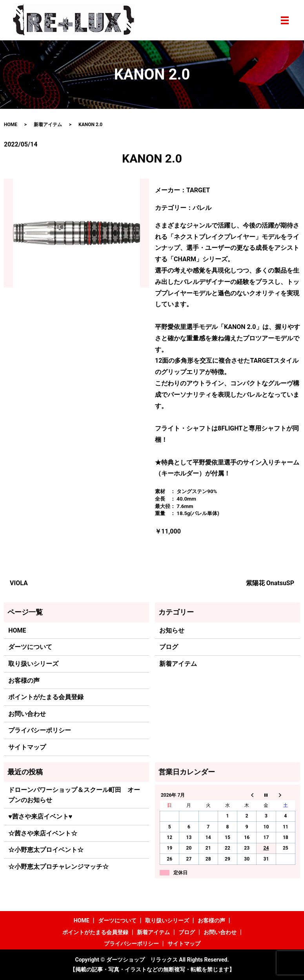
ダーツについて (30, 647)
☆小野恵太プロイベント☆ (46, 850)
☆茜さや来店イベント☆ (43, 833)
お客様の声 (24, 681)
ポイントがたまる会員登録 (46, 697)
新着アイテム (48, 125)
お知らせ (172, 630)
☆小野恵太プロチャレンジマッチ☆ (58, 867)
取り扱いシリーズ (33, 664)
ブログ (169, 647)
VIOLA (19, 583)
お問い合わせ (27, 714)
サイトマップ (27, 747)
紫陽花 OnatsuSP (270, 583)
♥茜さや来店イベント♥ (40, 816)
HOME (11, 125)
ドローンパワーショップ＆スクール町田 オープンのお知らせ (74, 795)
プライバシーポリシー (40, 730)
